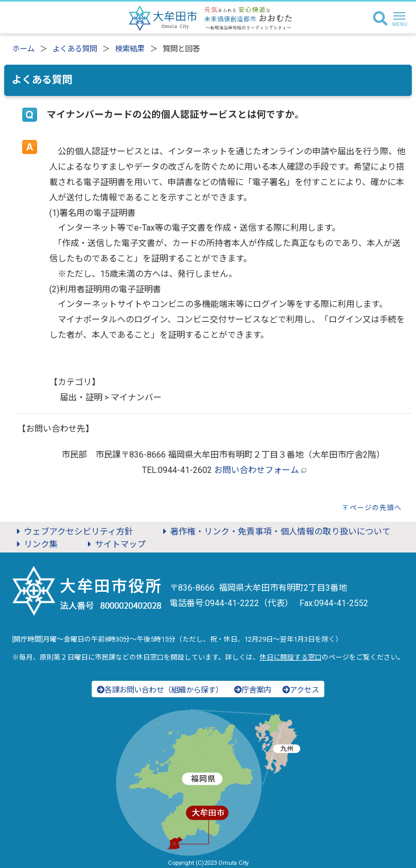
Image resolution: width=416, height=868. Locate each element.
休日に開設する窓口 (291, 657)
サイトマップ (115, 544)
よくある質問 (75, 49)
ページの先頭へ (376, 508)
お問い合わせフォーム (256, 470)
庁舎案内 (253, 690)
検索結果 (130, 49)
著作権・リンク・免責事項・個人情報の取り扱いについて (275, 532)
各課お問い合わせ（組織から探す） (160, 690)
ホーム (23, 49)
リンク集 (36, 544)
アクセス (301, 690)
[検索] (380, 19)
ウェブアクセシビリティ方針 (73, 532)
